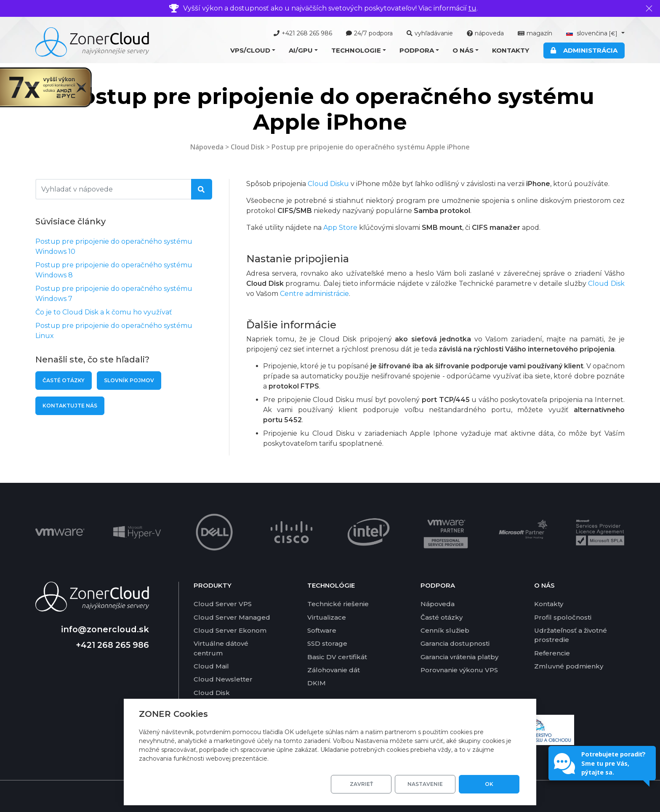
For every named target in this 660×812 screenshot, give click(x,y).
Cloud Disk (247, 147)
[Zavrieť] (649, 8)
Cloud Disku (328, 184)
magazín (535, 33)
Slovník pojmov (129, 380)
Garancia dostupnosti (455, 643)
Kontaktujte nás (70, 406)
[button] (253, 51)
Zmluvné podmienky (569, 666)
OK (489, 784)
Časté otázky (64, 380)
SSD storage (327, 643)
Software (322, 630)
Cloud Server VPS (223, 604)
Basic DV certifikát (337, 657)
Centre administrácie (314, 294)
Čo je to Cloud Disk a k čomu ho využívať (104, 312)
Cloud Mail (211, 666)
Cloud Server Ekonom (230, 630)
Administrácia (584, 50)
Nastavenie (425, 784)
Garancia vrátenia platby (459, 657)
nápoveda (485, 33)
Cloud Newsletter (223, 679)
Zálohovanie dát (334, 670)
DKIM (317, 683)
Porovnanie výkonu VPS (459, 670)
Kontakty (511, 50)
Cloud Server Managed (232, 617)
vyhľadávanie (430, 33)
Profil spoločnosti (563, 617)
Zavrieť (361, 784)
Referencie (552, 653)
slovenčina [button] (593, 33)
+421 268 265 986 (303, 33)
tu (472, 8)
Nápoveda (207, 147)
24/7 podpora (369, 33)
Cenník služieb (445, 630)
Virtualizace (327, 617)
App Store (340, 228)
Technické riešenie (338, 604)
